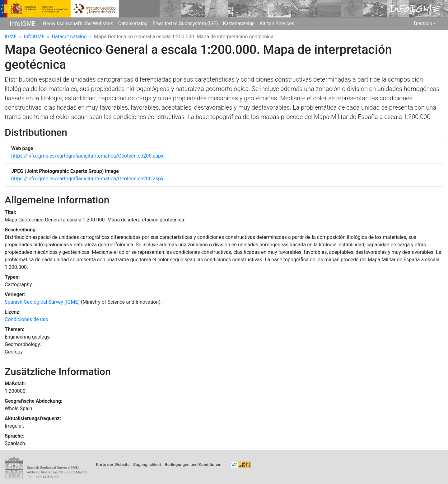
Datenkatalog (133, 24)
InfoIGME (23, 24)
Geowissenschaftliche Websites (78, 24)
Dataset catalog (69, 37)
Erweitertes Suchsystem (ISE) (185, 24)
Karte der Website (113, 464)
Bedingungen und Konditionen (193, 464)
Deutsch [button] (423, 24)
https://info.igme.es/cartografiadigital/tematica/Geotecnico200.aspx (87, 156)
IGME (11, 37)
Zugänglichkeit (147, 464)
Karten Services (277, 24)
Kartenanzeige (239, 24)
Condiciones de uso (26, 319)
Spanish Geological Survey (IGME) (42, 302)
